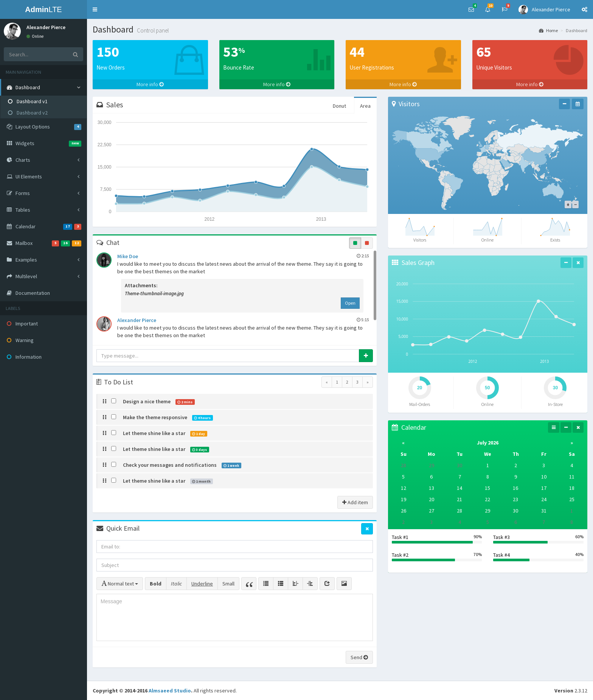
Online (35, 36)
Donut (339, 106)
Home (548, 30)
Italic (176, 584)
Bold (156, 584)
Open (350, 303)
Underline (202, 584)
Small (228, 584)
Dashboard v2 (28, 113)
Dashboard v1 (28, 101)
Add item (355, 502)
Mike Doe (243, 256)
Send (359, 657)
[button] (95, 9)
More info (150, 84)
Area (365, 106)
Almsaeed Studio (170, 691)
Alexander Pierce (243, 320)
